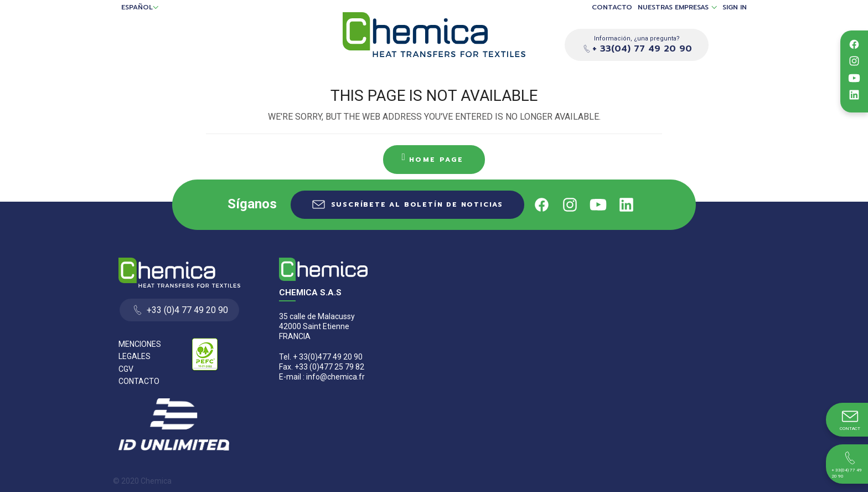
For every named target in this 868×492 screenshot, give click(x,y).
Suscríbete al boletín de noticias (417, 204)
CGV (126, 369)
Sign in (735, 7)
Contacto (612, 7)
